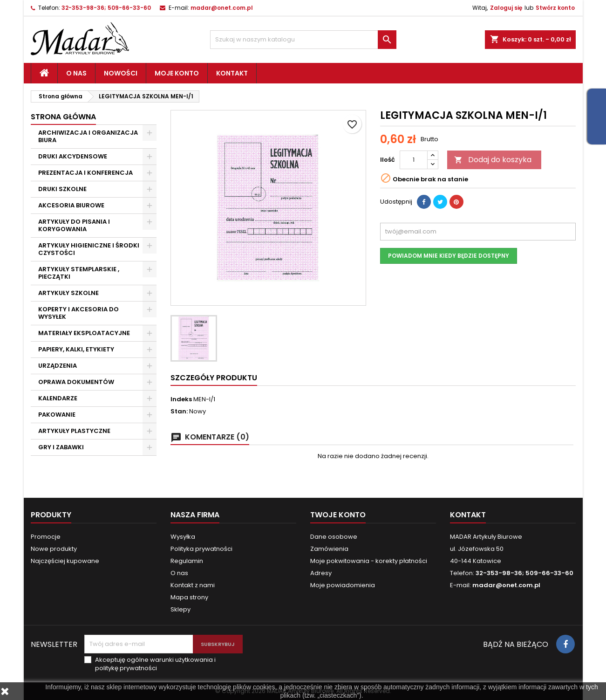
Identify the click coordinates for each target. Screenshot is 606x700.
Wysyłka (183, 537)
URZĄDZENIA (58, 366)
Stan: (179, 412)
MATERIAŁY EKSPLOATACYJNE (84, 333)
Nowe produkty (54, 549)
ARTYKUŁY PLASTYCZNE (74, 431)
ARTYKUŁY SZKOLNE (68, 293)
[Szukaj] (303, 40)
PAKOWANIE (57, 415)
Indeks (181, 399)
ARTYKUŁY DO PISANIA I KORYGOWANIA (74, 225)
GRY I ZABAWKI (61, 447)
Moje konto (177, 73)
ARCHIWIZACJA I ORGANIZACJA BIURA (88, 136)
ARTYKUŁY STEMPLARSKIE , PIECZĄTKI (79, 273)
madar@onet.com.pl (222, 8)
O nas (76, 73)
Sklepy (180, 609)
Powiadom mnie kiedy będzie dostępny (449, 256)
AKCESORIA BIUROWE (71, 205)
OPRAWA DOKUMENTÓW (76, 382)
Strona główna (63, 117)
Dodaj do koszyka (493, 160)
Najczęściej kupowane (65, 561)
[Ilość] (414, 160)
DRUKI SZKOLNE (62, 189)
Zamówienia (329, 549)
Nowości (121, 73)
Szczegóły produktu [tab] (214, 378)
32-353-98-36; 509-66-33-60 (106, 8)
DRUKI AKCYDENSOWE (73, 156)
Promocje (46, 537)
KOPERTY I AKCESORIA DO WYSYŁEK (78, 313)
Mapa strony (189, 597)
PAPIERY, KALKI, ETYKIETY (76, 349)
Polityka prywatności (201, 549)
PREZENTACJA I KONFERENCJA (85, 173)
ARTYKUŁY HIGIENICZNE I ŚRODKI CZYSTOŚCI (89, 249)
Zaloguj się (506, 8)
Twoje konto (338, 515)
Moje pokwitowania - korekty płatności (369, 561)
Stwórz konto (555, 8)
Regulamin (187, 561)
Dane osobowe (334, 537)
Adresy (321, 573)
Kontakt (232, 73)
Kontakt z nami (193, 585)
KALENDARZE (58, 398)
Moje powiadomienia (343, 585)
